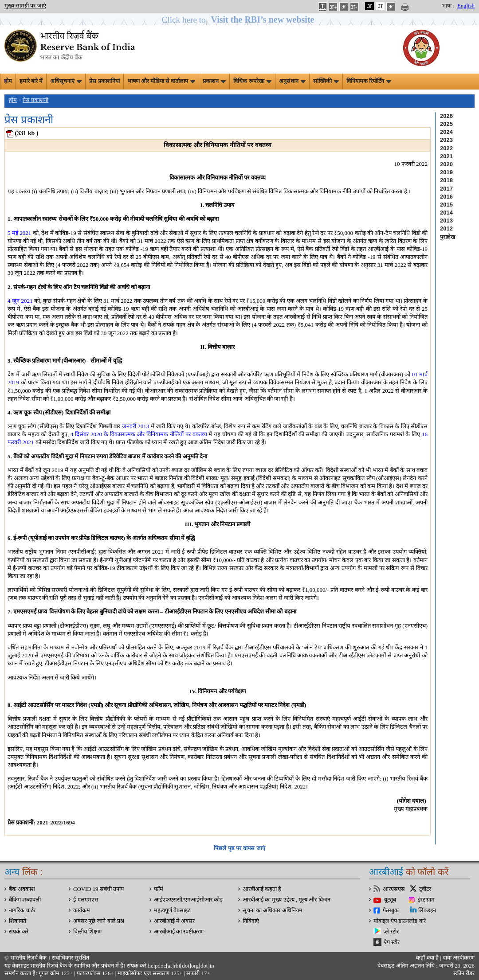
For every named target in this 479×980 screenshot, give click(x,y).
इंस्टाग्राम (426, 900)
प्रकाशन (214, 81)
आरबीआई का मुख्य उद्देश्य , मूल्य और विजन (287, 900)
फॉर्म (159, 889)
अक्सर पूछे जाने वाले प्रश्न (99, 921)
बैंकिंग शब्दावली (25, 900)
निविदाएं (251, 921)
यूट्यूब (390, 900)
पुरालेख (448, 237)
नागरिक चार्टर (22, 910)
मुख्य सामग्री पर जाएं (25, 6)
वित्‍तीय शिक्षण (87, 932)
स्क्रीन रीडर (464, 973)
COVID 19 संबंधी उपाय (98, 889)
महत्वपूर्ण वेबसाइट (172, 910)
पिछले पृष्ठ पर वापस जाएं (239, 848)
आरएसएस (394, 889)
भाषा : (448, 6)
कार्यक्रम (82, 910)
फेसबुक (391, 910)
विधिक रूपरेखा (252, 81)
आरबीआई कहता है (262, 889)
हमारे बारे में (31, 81)
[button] (240, 20)
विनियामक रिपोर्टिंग (369, 81)
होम (8, 81)
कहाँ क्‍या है (428, 958)
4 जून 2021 (20, 301)
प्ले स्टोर (391, 932)
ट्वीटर (425, 889)
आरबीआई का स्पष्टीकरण (179, 932)
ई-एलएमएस (86, 900)
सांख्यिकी (326, 81)
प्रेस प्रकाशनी (35, 100)
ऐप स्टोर (392, 942)
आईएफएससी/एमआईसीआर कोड (188, 900)
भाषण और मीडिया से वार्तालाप (161, 81)
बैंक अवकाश (22, 889)
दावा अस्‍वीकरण (459, 958)
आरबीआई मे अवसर (174, 921)
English (466, 6)
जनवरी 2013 (135, 426)
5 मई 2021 (19, 233)
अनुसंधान (292, 81)
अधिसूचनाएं (66, 81)
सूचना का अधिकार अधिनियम (273, 910)
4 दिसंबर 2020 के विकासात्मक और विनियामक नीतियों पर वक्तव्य (139, 434)
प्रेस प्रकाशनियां (104, 81)
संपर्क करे (19, 932)
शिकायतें (18, 921)
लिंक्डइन (427, 910)
